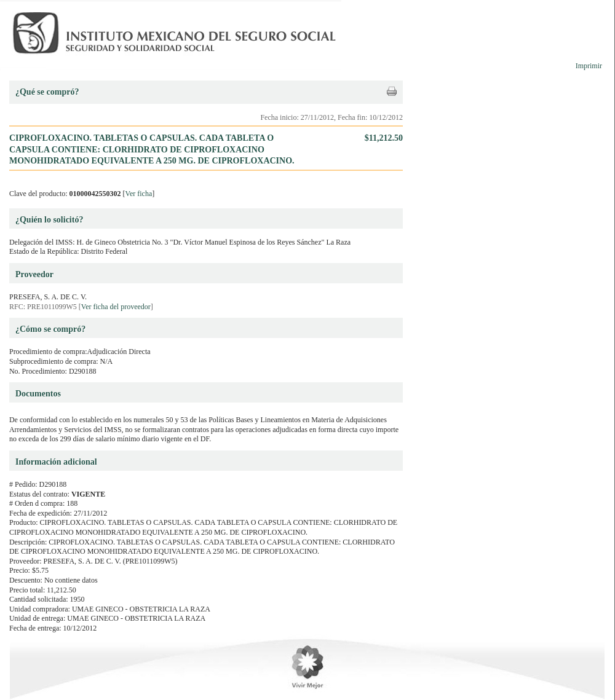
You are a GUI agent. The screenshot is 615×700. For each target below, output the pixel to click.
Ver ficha (139, 194)
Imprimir (589, 66)
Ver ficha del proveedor (116, 307)
